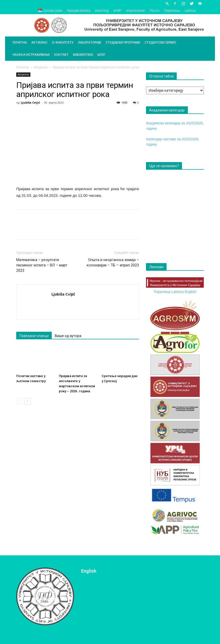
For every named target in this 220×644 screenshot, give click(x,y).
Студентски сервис (160, 42)
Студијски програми (123, 42)
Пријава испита (79, 11)
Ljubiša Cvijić (30, 102)
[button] (167, 3)
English (191, 292)
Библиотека (83, 55)
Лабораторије (90, 42)
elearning (102, 11)
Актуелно (39, 42)
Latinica (190, 11)
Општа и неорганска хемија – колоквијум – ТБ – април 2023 (113, 262)
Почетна (20, 42)
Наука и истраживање (31, 55)
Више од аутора (68, 336)
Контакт (61, 55)
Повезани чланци (34, 336)
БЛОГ (102, 55)
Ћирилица (172, 11)
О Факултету (63, 42)
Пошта (154, 11)
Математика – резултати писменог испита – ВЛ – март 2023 (42, 265)
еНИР (117, 11)
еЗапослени (135, 11)
